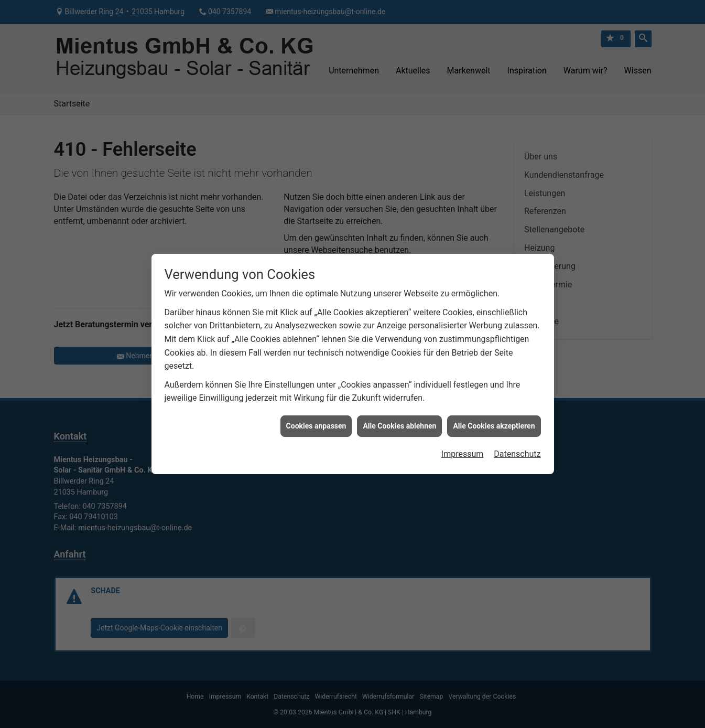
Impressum (463, 441)
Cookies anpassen (316, 413)
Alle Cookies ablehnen (399, 413)
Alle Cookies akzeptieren (494, 413)
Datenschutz (517, 441)
